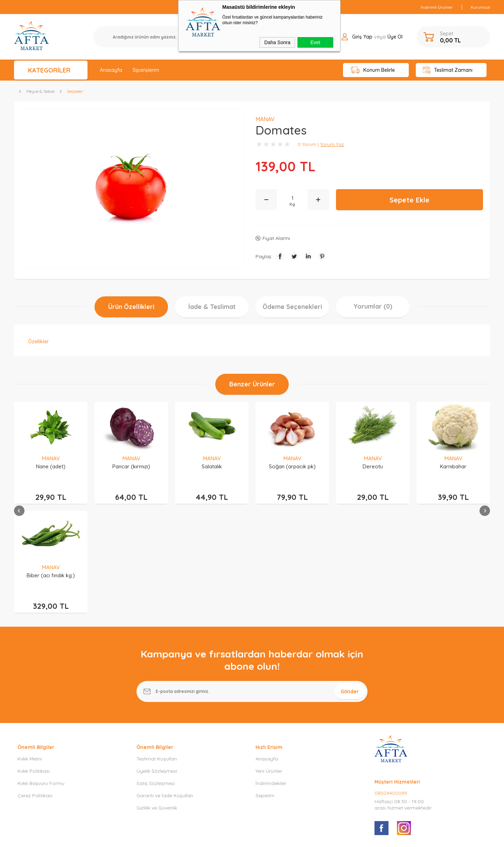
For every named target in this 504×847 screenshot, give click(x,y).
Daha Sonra (277, 42)
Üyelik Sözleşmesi (157, 666)
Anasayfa (111, 70)
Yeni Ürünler (269, 666)
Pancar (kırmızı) (51, 466)
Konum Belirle (373, 70)
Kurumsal (480, 7)
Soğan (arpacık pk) (212, 466)
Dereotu (292, 466)
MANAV (51, 458)
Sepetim (265, 691)
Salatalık (131, 466)
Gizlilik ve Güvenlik (157, 703)
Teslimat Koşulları (157, 654)
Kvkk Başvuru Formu (41, 679)
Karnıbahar (373, 466)
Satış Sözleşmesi (156, 679)
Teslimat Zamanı (448, 70)
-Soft (216, 838)
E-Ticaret (232, 838)
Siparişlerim (146, 70)
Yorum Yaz (332, 144)
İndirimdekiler (271, 679)
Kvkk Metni (30, 654)
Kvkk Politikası (34, 666)
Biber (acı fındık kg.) (453, 466)
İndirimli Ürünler (437, 7)
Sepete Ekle (409, 200)
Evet (315, 42)
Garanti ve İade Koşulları (165, 691)
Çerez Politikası (35, 691)
